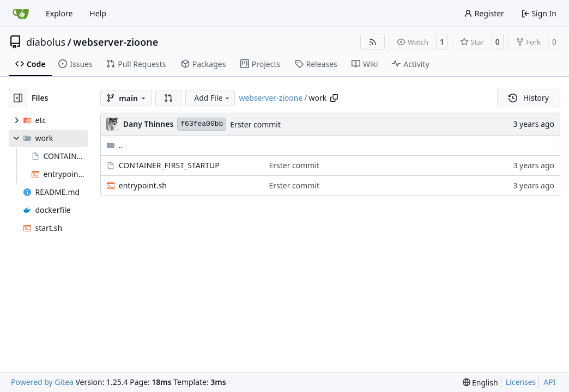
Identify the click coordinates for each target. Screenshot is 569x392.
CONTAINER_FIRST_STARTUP (169, 165)
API (549, 382)
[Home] (21, 14)
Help (98, 13)
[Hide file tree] (18, 98)
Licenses (521, 382)
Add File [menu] (213, 98)
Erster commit (255, 124)
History (529, 98)
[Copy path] (334, 98)
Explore (59, 13)
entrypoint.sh (143, 185)
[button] (168, 98)
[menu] (480, 382)
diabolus (46, 42)
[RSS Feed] (373, 42)
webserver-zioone (116, 42)
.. (115, 145)
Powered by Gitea (42, 382)
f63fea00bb (202, 124)
